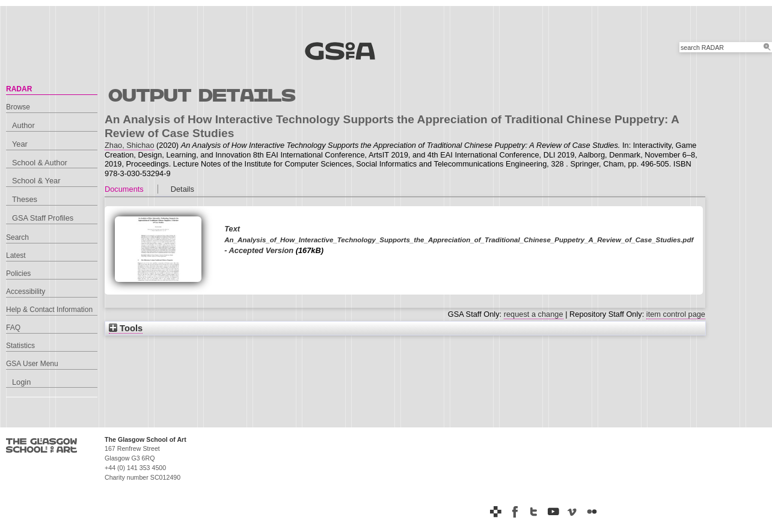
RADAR (19, 89)
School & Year (36, 181)
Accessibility (26, 292)
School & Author (40, 163)
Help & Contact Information (49, 310)
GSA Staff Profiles (43, 218)
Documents (124, 189)
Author (23, 125)
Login (21, 382)
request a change (534, 314)
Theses (25, 199)
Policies (18, 274)
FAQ (13, 328)
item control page (676, 314)
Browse (18, 107)
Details (182, 189)
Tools (126, 328)
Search (17, 237)
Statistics (20, 346)
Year (20, 144)
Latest (16, 255)
